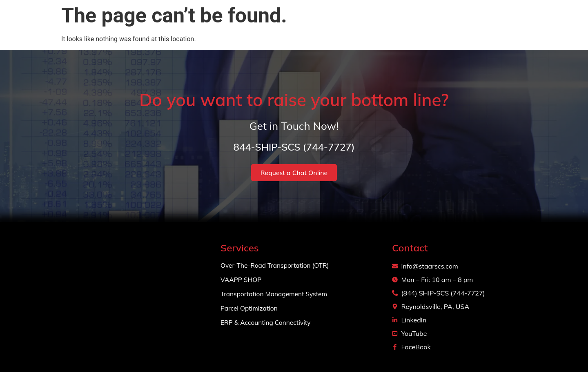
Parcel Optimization (250, 309)
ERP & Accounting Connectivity (267, 323)
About (353, 24)
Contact (491, 24)
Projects (449, 24)
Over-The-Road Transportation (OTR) (277, 266)
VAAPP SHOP (242, 280)
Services (399, 24)
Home (318, 24)
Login (529, 24)
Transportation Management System (276, 295)
